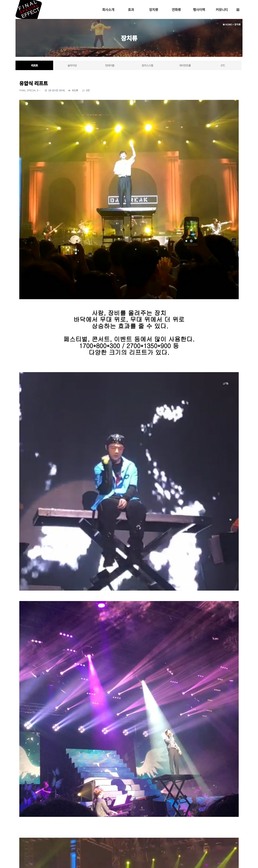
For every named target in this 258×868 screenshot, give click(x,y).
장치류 (154, 9)
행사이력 (199, 9)
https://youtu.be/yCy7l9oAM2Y (129, 719)
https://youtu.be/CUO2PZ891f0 (130, 757)
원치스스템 (147, 65)
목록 (234, 795)
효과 (131, 9)
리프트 (34, 65)
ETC (223, 65)
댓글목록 (25, 808)
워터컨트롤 (185, 65)
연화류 (176, 9)
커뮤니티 (222, 9)
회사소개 (108, 9)
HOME (227, 24)
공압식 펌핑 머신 (31, 781)
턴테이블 (110, 65)
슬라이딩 (72, 65)
